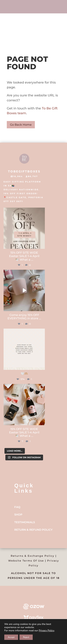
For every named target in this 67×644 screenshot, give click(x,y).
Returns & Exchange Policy (33, 556)
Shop (18, 515)
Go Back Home (21, 125)
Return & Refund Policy (33, 530)
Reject (26, 637)
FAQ (17, 507)
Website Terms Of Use (26, 561)
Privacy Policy (46, 631)
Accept (11, 637)
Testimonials (25, 522)
